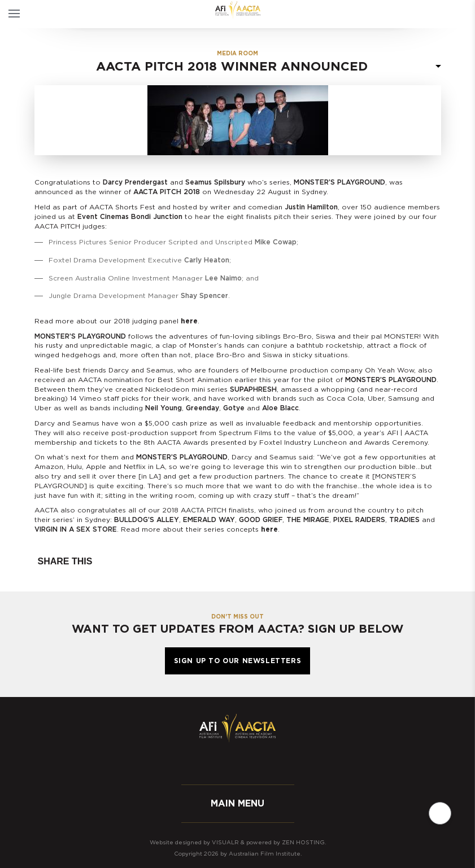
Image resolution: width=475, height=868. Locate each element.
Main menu (237, 804)
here (189, 321)
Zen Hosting (303, 843)
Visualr (225, 843)
